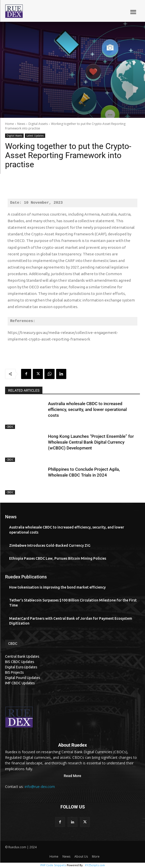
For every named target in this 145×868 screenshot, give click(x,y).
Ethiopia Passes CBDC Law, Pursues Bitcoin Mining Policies (58, 558)
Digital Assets (38, 124)
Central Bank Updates (22, 656)
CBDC (10, 427)
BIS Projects (14, 672)
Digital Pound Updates (23, 678)
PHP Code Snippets (53, 865)
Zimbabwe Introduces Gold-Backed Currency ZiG (50, 545)
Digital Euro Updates (21, 667)
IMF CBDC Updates (20, 683)
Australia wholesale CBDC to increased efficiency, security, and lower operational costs (87, 409)
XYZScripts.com (95, 865)
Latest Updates (35, 136)
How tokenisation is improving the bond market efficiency (57, 587)
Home (10, 124)
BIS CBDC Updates (20, 662)
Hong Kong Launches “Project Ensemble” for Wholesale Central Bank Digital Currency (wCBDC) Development (91, 442)
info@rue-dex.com (40, 787)
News (21, 124)
